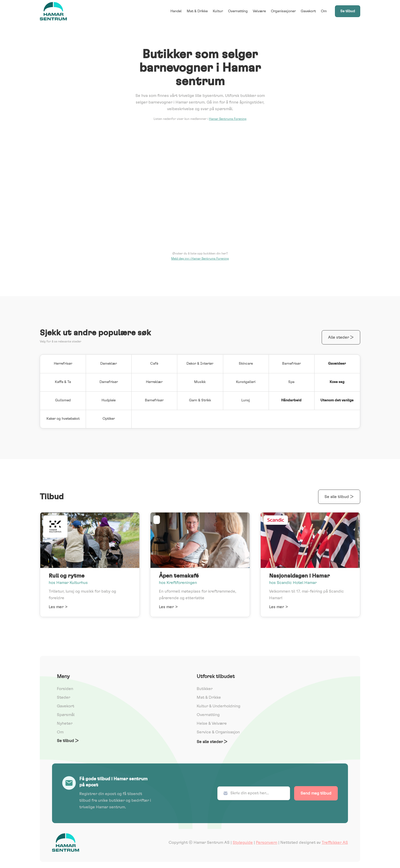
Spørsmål (66, 715)
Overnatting (238, 11)
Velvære (259, 11)
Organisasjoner (283, 11)
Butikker (205, 689)
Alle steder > (341, 337)
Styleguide (243, 843)
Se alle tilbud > (339, 497)
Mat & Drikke (197, 11)
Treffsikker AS (335, 843)
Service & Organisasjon (218, 732)
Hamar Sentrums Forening (228, 119)
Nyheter (65, 723)
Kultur (218, 11)
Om (324, 11)
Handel (176, 11)
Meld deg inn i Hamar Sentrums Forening (200, 259)
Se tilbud (348, 11)
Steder (64, 697)
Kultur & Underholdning (218, 706)
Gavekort (308, 11)
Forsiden (65, 689)
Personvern (267, 843)
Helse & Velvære (212, 723)
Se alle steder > (212, 742)
